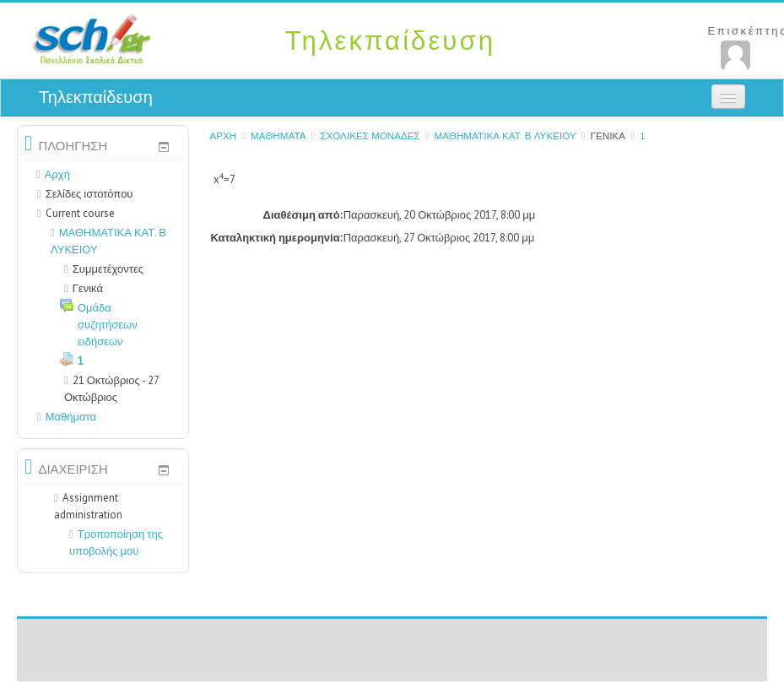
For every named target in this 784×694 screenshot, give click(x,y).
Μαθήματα (278, 136)
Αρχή (223, 136)
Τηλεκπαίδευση (96, 97)
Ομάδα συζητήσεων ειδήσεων (108, 325)
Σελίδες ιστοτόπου (89, 194)
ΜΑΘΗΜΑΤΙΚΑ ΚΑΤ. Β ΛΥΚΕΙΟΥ (506, 136)
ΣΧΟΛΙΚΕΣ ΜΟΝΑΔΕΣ (370, 136)
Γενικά (608, 136)
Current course (80, 213)
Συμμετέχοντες (104, 269)
